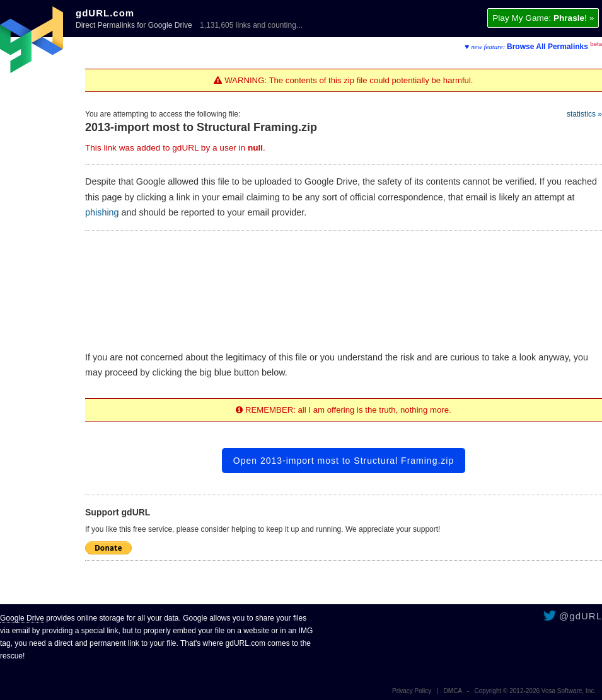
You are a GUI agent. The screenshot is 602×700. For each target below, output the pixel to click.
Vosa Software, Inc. (569, 691)
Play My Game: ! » (543, 18)
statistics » (584, 114)
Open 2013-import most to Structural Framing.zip (344, 461)
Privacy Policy (412, 691)
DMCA (453, 691)
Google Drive (22, 618)
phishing (102, 212)
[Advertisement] (344, 285)
